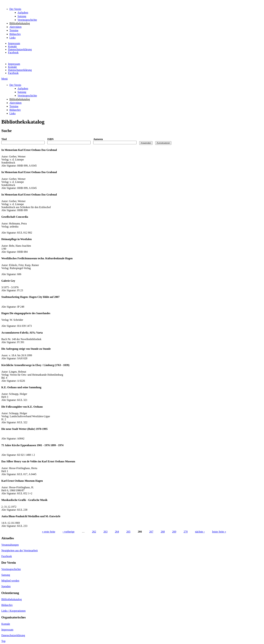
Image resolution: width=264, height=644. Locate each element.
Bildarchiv (15, 34)
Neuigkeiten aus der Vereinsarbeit (20, 550)
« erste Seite (49, 532)
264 (117, 532)
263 (105, 532)
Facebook (13, 52)
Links (12, 38)
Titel (4, 139)
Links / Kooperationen (13, 611)
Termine (14, 30)
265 (128, 532)
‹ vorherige (69, 532)
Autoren (98, 139)
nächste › (200, 532)
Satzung (22, 16)
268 (163, 532)
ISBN (50, 139)
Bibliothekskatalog (20, 23)
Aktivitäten (15, 27)
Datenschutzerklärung (20, 49)
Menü (4, 79)
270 (186, 532)
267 (151, 532)
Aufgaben (23, 13)
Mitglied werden (10, 581)
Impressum (14, 43)
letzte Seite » (219, 532)
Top (3, 641)
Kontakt (12, 46)
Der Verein (15, 9)
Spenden (6, 586)
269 (174, 532)
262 (94, 532)
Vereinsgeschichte (27, 20)
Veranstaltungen (10, 545)
